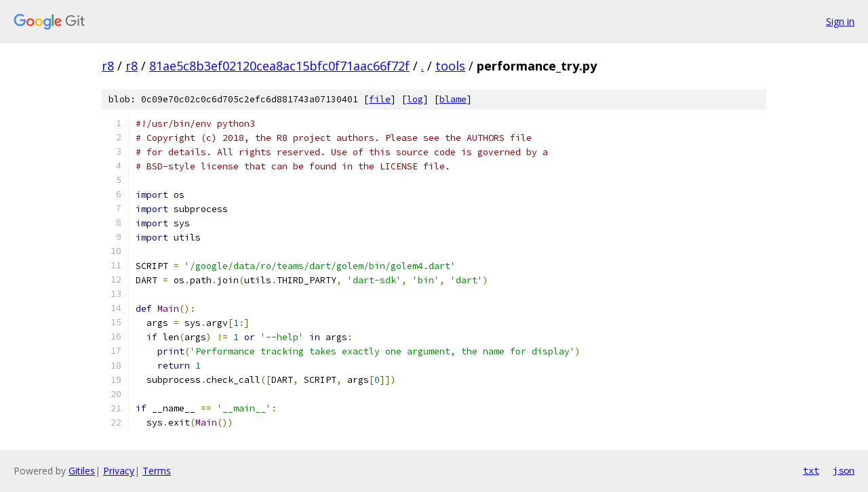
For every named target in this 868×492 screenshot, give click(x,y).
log (415, 99)
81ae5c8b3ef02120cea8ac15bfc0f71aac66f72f (279, 66)
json (844, 470)
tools (450, 66)
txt (811, 470)
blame (453, 99)
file (380, 99)
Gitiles (82, 471)
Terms (157, 471)
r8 (108, 66)
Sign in (840, 21)
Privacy (119, 471)
